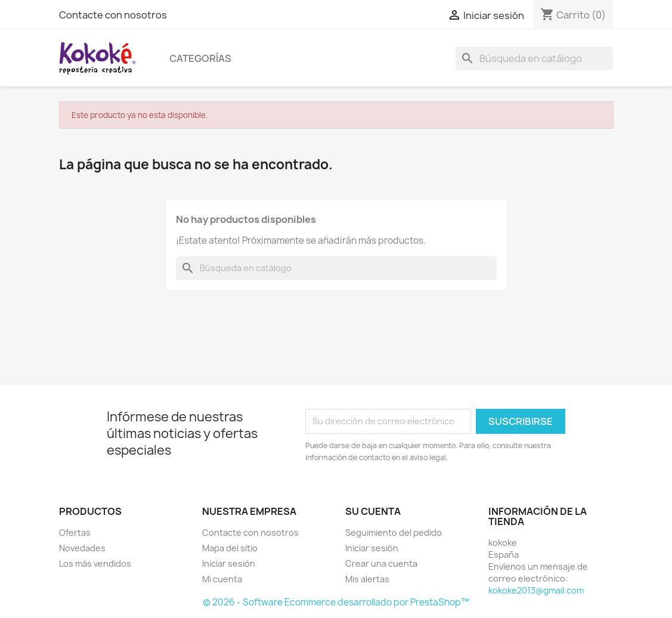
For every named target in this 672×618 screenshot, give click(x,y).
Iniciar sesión (229, 563)
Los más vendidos (95, 563)
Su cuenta (373, 511)
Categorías (200, 58)
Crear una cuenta (381, 563)
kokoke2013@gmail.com (536, 590)
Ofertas (75, 532)
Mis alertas (367, 579)
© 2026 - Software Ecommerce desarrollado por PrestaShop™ (336, 602)
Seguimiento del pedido (394, 532)
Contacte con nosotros (113, 15)
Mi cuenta (222, 579)
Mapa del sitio (230, 548)
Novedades (82, 548)
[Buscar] (534, 58)
